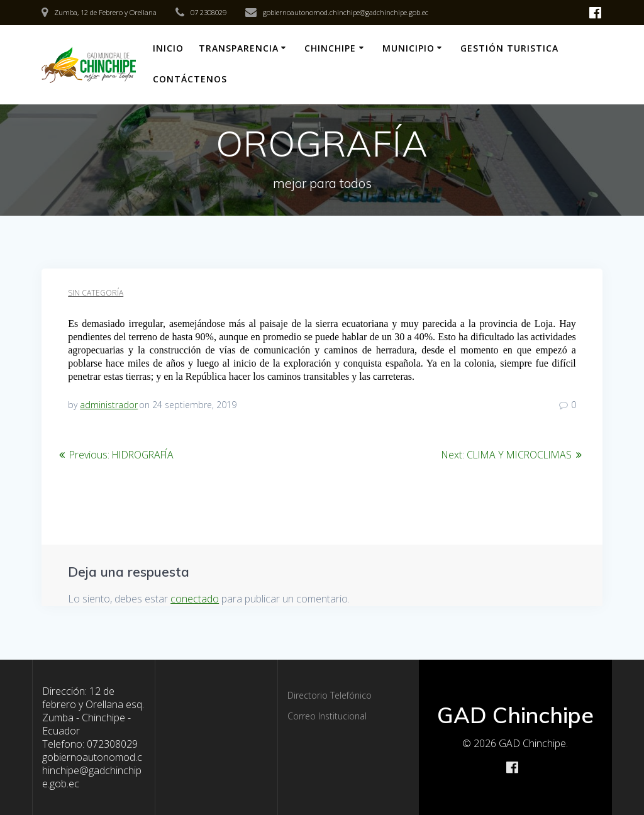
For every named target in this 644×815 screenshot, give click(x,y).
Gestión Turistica (509, 48)
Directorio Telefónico (330, 695)
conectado (195, 599)
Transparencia (239, 48)
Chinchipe (330, 48)
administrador (109, 405)
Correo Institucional (327, 716)
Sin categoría (96, 293)
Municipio (408, 48)
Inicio (168, 48)
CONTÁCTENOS (190, 79)
